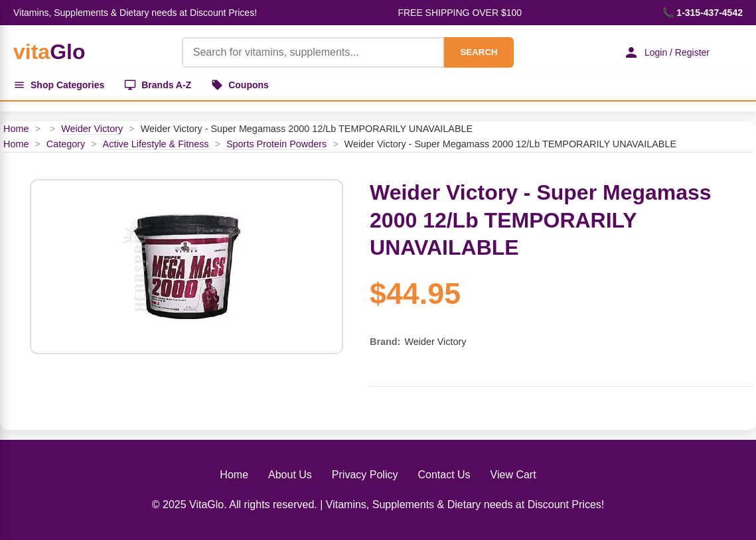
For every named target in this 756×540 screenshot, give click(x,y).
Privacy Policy (365, 475)
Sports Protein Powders (276, 144)
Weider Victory (92, 129)
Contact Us (444, 475)
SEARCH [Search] (479, 52)
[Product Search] (313, 52)
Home (16, 129)
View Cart (513, 475)
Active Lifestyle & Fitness (156, 144)
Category (66, 144)
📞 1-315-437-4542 (703, 13)
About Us (290, 475)
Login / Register (666, 52)
